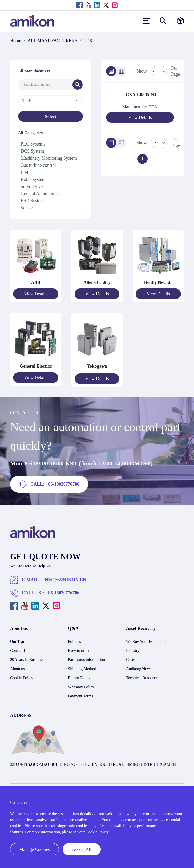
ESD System (32, 201)
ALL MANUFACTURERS (52, 41)
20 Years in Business (27, 657)
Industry (133, 648)
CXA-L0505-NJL (143, 95)
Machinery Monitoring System (49, 158)
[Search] (78, 85)
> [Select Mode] (159, 143)
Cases (131, 657)
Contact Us (19, 648)
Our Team (18, 639)
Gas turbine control (38, 165)
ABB (36, 282)
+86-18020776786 (63, 591)
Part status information (86, 657)
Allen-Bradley (97, 282)
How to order (79, 648)
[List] (111, 71)
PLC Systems (33, 144)
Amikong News (139, 666)
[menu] (146, 21)
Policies (74, 639)
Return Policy (79, 676)
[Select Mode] (159, 71)
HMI (25, 172)
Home (16, 41)
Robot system (33, 179)
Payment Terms (80, 694)
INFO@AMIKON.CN (65, 577)
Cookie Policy (22, 676)
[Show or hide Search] (163, 21)
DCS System (32, 151)
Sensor (27, 208)
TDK (88, 41)
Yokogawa (97, 365)
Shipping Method (82, 666)
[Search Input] (45, 85)
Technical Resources (143, 676)
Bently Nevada (158, 282)
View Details (140, 117)
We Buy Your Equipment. (147, 639)
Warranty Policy (81, 685)
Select (51, 116)
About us (17, 666)
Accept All (81, 849)
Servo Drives (33, 187)
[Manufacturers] (180, 21)
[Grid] (121, 71)
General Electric (36, 365)
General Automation (39, 194)
